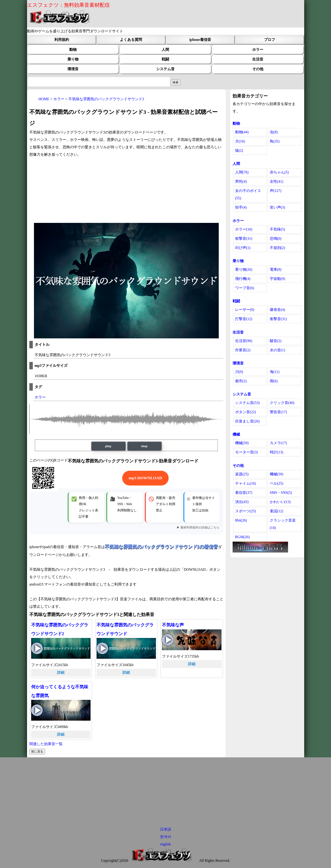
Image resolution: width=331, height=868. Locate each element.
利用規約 (62, 40)
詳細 (61, 672)
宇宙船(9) (278, 279)
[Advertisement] (126, 191)
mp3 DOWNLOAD (145, 478)
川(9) (239, 372)
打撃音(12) (244, 319)
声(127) (276, 191)
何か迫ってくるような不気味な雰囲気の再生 (37, 710)
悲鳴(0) (276, 238)
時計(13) (277, 452)
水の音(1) (278, 350)
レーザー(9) (245, 310)
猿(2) (239, 150)
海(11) (275, 372)
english (165, 844)
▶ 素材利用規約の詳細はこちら (198, 528)
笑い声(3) (278, 207)
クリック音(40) (282, 403)
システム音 (165, 69)
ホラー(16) (244, 229)
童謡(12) (277, 511)
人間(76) (242, 172)
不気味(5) (278, 229)
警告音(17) (278, 412)
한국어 (166, 837)
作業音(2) (243, 350)
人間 (165, 50)
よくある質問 (131, 40)
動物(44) (242, 132)
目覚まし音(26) (247, 421)
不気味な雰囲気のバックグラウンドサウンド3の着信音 (161, 546)
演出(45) (242, 502)
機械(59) (242, 443)
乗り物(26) (244, 269)
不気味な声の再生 (168, 640)
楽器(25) (242, 474)
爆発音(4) (278, 310)
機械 (236, 434)
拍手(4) (241, 207)
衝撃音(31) (244, 238)
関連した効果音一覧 (46, 744)
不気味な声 (173, 625)
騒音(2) (276, 341)
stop (144, 446)
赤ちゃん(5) (279, 172)
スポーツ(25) (246, 511)
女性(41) (277, 181)
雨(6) (274, 381)
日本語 (166, 829)
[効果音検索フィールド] (176, 82)
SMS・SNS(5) (281, 493)
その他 (258, 69)
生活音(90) (244, 341)
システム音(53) (247, 403)
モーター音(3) (247, 452)
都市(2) (241, 381)
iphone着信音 (200, 40)
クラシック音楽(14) (283, 524)
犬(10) (240, 141)
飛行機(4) (243, 279)
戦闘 (165, 59)
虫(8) (274, 132)
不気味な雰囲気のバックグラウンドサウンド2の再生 (37, 648)
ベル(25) (277, 483)
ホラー (258, 50)
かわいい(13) (280, 502)
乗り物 (73, 59)
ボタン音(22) (246, 412)
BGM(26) (242, 537)
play (108, 446)
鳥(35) (275, 141)
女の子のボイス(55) (248, 194)
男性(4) (241, 181)
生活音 (258, 59)
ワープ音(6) (245, 288)
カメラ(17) (278, 443)
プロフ (270, 40)
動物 (73, 50)
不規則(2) (278, 248)
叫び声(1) (243, 248)
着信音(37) (244, 493)
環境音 (73, 69)
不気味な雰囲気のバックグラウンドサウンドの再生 (102, 648)
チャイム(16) (246, 483)
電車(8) (276, 269)
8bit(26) (241, 520)
